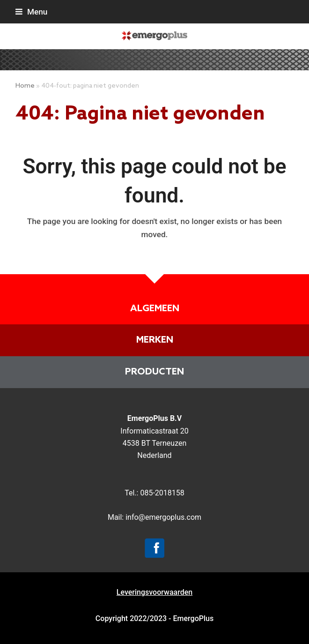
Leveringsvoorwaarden (154, 592)
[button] (31, 12)
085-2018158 (162, 493)
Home (25, 86)
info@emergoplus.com (163, 517)
